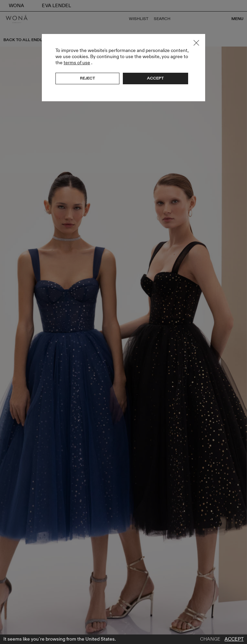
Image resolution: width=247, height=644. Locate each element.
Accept (234, 639)
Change (210, 639)
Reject (87, 78)
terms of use (77, 63)
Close (196, 43)
